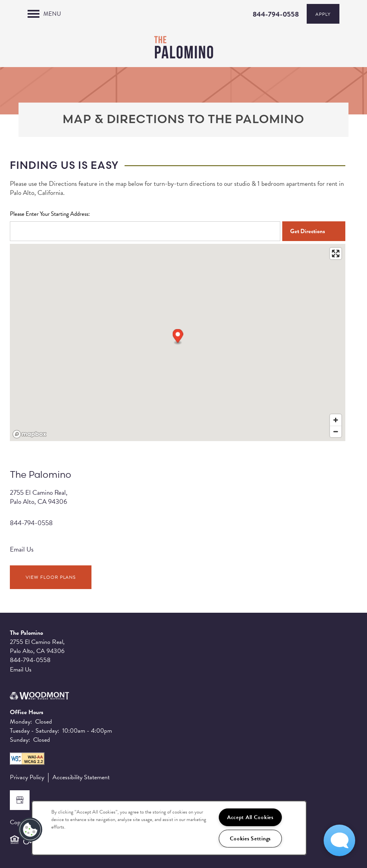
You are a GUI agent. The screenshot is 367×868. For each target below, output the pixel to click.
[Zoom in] (336, 420)
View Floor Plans (51, 577)
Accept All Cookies (250, 817)
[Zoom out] (336, 431)
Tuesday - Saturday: (34, 731)
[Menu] (44, 14)
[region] (169, 828)
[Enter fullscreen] (336, 253)
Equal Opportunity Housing (15, 843)
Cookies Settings (251, 839)
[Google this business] (20, 800)
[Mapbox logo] (30, 434)
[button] (178, 337)
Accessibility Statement (81, 777)
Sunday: (20, 740)
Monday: (21, 722)
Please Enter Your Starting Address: (50, 214)
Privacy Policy (27, 777)
